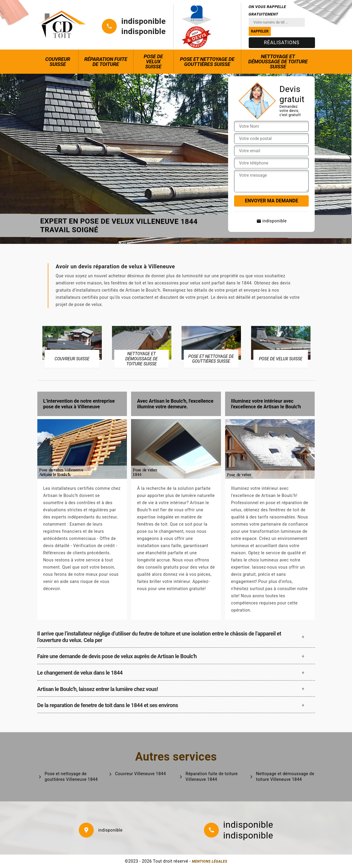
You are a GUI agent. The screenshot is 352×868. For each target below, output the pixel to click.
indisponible (143, 21)
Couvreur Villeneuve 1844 (141, 774)
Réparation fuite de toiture (106, 62)
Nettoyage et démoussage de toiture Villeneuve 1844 (285, 776)
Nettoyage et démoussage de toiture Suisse (278, 61)
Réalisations (282, 43)
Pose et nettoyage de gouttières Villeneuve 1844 (71, 776)
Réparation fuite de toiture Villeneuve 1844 (212, 776)
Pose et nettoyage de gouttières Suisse (207, 62)
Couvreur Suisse (58, 62)
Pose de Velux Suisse (153, 61)
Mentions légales (210, 861)
